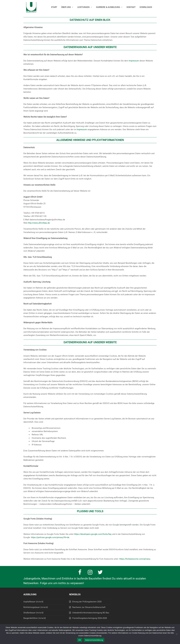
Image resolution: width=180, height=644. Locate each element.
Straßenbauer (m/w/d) (33, 613)
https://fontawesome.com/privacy (135, 559)
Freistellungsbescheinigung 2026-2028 (90, 618)
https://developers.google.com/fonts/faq (93, 534)
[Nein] (177, 634)
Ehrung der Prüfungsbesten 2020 (87, 602)
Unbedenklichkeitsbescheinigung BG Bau (91, 613)
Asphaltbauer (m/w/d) (33, 602)
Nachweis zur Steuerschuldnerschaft (89, 607)
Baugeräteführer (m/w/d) (35, 618)
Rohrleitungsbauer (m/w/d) (36, 607)
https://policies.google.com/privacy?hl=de (50, 537)
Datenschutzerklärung (94, 640)
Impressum (134, 61)
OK (80, 640)
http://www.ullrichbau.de (39, 223)
